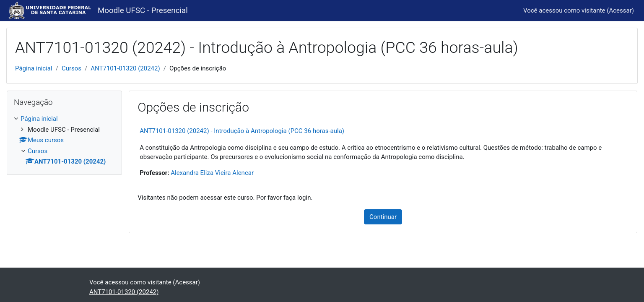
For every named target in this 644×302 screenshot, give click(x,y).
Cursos (71, 68)
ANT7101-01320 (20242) (125, 68)
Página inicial (34, 68)
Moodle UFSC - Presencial (143, 10)
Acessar (620, 10)
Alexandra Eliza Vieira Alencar (212, 173)
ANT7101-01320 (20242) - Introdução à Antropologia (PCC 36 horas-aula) (242, 131)
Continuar (383, 217)
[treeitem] (64, 140)
